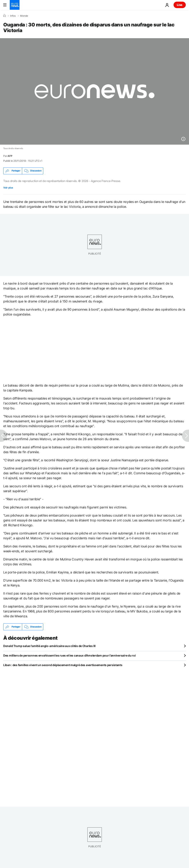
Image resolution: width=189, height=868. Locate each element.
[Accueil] (4, 16)
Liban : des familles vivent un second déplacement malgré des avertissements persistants (63, 665)
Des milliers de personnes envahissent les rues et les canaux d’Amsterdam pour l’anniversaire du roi (69, 655)
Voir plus (8, 188)
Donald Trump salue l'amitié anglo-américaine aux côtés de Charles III (49, 646)
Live (180, 5)
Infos (13, 16)
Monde (24, 16)
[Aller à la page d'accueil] (15, 5)
